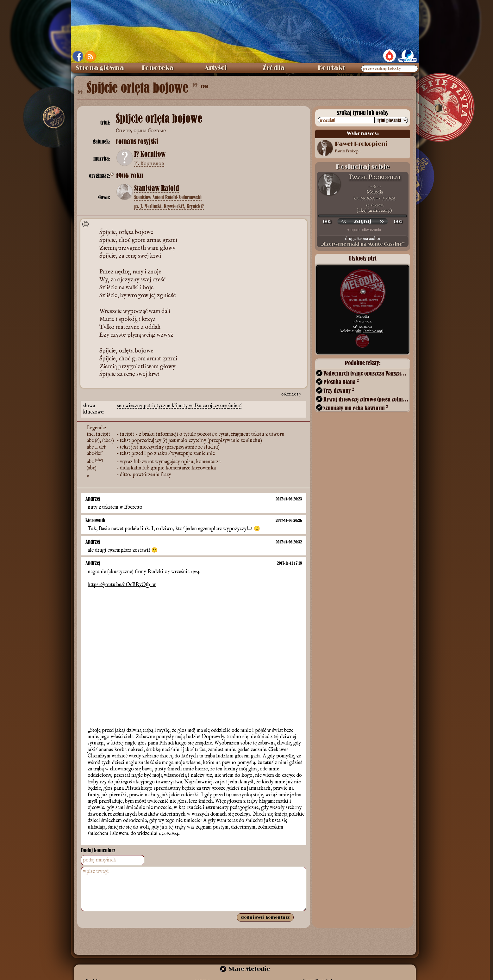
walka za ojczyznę (208, 406)
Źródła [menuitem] (274, 68)
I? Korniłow (150, 154)
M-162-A (368, 198)
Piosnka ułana (341, 382)
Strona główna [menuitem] (100, 68)
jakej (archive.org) (369, 331)
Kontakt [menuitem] (331, 68)
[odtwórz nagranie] (363, 221)
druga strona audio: (363, 242)
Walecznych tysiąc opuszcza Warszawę (366, 373)
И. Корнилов (149, 163)
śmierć (235, 406)
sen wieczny (130, 406)
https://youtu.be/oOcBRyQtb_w (122, 585)
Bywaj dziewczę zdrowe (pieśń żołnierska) (366, 399)
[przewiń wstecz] (344, 221)
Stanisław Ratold (157, 188)
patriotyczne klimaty (166, 406)
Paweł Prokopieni (375, 177)
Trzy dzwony (339, 391)
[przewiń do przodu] (382, 221)
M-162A (389, 198)
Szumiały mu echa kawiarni (356, 408)
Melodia (375, 192)
